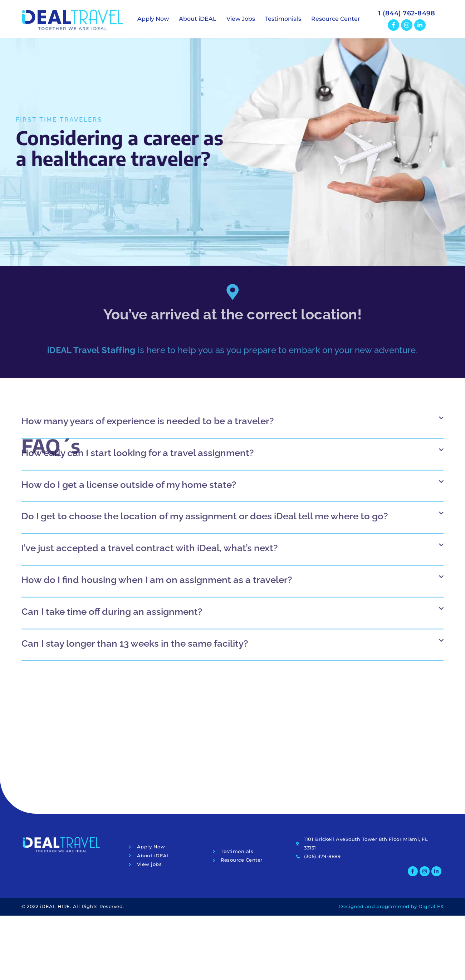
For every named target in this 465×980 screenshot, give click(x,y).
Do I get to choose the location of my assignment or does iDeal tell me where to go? (205, 404)
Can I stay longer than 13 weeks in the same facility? (135, 531)
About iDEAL (198, 19)
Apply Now (153, 19)
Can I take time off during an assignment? (112, 499)
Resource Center (336, 19)
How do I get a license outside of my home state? (129, 372)
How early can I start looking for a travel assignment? (138, 340)
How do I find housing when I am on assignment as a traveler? (157, 467)
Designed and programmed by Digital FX (391, 906)
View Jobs (241, 19)
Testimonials (283, 19)
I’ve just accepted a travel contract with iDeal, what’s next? (150, 436)
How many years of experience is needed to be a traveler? (148, 309)
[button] (232, 313)
